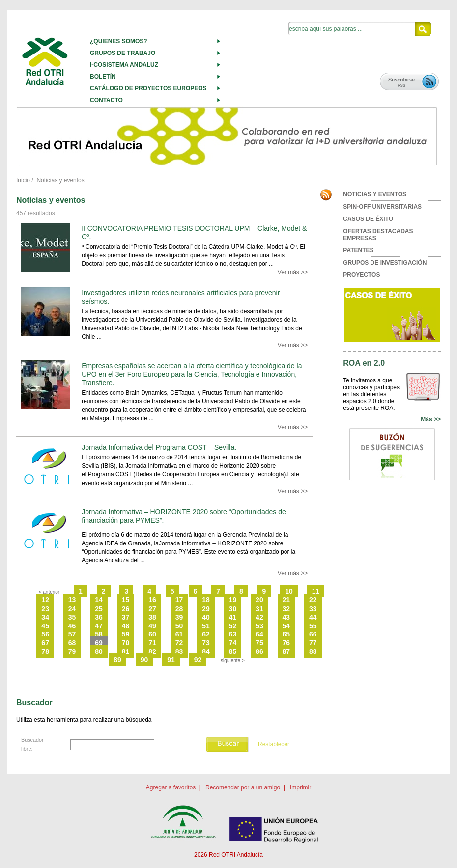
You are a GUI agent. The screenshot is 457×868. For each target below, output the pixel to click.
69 (99, 643)
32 (286, 609)
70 (126, 643)
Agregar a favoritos (171, 787)
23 (45, 609)
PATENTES (358, 250)
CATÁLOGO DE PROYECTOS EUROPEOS (148, 88)
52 (233, 626)
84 (206, 651)
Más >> (431, 419)
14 (99, 600)
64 (259, 634)
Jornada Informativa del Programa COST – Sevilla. (159, 447)
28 (179, 609)
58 (99, 634)
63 (233, 634)
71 (152, 643)
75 (259, 643)
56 (45, 634)
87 (286, 651)
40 (206, 617)
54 (286, 626)
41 (233, 617)
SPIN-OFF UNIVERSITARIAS (382, 207)
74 (233, 643)
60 (152, 634)
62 (206, 634)
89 (117, 660)
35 (72, 617)
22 (313, 600)
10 (289, 591)
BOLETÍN (103, 77)
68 (72, 643)
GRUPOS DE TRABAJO (123, 53)
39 (179, 617)
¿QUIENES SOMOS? (119, 41)
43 (286, 617)
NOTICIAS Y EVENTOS (375, 194)
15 (126, 600)
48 (126, 626)
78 (45, 651)
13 (72, 600)
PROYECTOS (361, 275)
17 (179, 600)
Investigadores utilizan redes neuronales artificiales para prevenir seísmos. (181, 297)
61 (179, 634)
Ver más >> (293, 272)
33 (313, 609)
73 (206, 643)
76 (286, 643)
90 (144, 660)
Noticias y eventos (60, 180)
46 (72, 626)
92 (198, 660)
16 (152, 600)
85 (233, 651)
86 (259, 651)
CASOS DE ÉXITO (368, 219)
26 (126, 609)
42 (259, 617)
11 (316, 591)
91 (171, 660)
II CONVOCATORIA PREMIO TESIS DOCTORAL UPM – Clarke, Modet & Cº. (194, 232)
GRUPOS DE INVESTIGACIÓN (385, 263)
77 (313, 643)
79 (72, 651)
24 (72, 609)
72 (179, 643)
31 (259, 609)
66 (313, 634)
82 (152, 651)
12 (45, 600)
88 (313, 651)
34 (45, 617)
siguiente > (233, 661)
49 (152, 626)
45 (45, 626)
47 (99, 626)
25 (99, 609)
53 (259, 626)
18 (206, 600)
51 (206, 626)
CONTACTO (106, 100)
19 (233, 600)
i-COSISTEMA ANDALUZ (124, 65)
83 (179, 651)
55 (313, 626)
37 (126, 617)
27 (152, 609)
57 (72, 634)
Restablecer (274, 744)
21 (286, 600)
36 (99, 617)
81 (126, 651)
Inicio (23, 180)
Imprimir (300, 787)
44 (313, 617)
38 (152, 617)
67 (45, 643)
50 (179, 626)
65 (286, 634)
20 (259, 600)
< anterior (49, 592)
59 (126, 634)
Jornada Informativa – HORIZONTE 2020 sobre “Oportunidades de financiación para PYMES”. (184, 516)
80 (99, 651)
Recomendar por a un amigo (243, 787)
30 (233, 609)
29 (206, 609)
